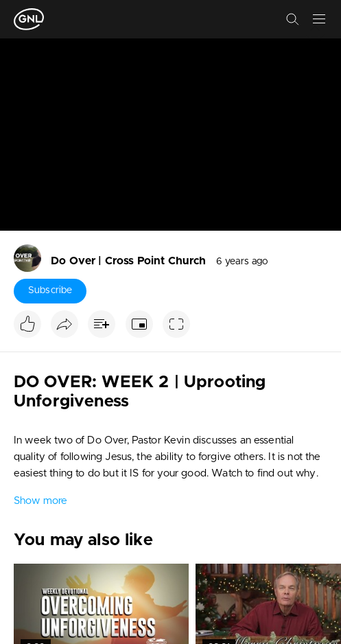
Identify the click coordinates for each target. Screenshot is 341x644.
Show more (40, 501)
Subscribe (50, 290)
